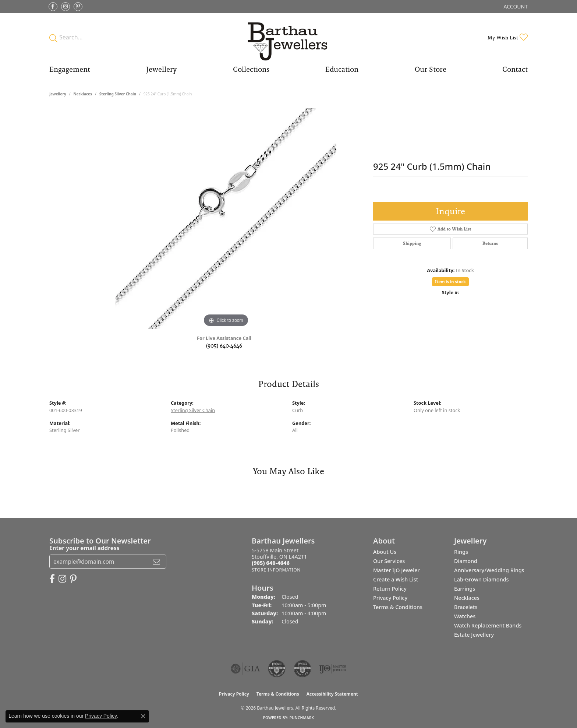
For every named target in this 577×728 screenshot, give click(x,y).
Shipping (412, 243)
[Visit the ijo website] (333, 669)
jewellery (58, 94)
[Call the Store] (271, 563)
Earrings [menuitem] (465, 589)
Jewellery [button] (161, 69)
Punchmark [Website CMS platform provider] (302, 718)
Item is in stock (450, 282)
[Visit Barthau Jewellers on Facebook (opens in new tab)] (53, 7)
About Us (385, 552)
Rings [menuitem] (461, 552)
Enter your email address (84, 548)
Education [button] (342, 69)
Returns (490, 243)
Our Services (389, 561)
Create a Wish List (396, 579)
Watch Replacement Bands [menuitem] (488, 625)
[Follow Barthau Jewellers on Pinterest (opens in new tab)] (78, 7)
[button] (515, 6)
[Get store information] (276, 570)
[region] (226, 218)
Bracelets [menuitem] (466, 607)
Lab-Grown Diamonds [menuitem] (482, 579)
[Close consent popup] (143, 716)
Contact (515, 69)
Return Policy (390, 589)
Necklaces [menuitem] (467, 598)
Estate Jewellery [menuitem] (474, 635)
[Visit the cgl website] (302, 669)
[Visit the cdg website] (277, 669)
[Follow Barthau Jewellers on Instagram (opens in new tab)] (66, 7)
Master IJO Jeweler (397, 570)
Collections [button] (251, 69)
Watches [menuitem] (465, 616)
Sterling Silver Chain (118, 94)
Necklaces (83, 94)
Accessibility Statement (332, 694)
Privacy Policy (390, 598)
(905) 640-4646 (224, 346)
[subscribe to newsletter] (156, 562)
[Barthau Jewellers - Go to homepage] (288, 37)
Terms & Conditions (398, 607)
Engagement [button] (70, 69)
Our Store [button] (431, 69)
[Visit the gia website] (245, 669)
